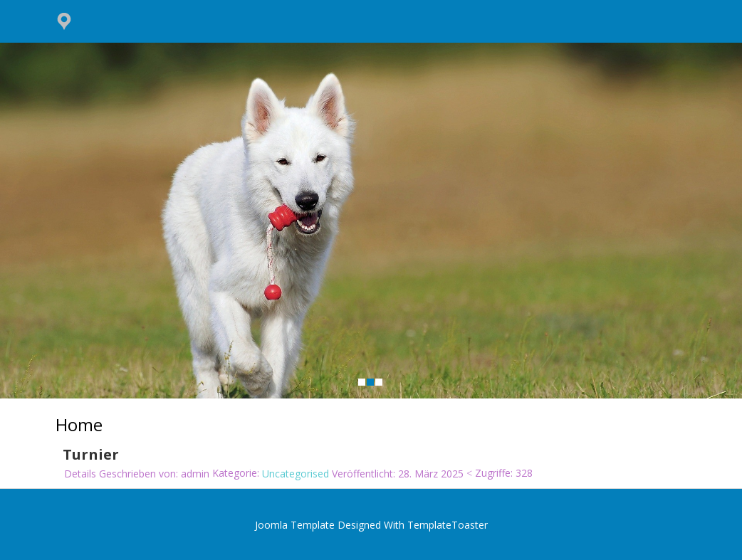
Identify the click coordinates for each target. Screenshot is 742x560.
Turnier (91, 455)
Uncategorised (296, 474)
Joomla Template (295, 525)
